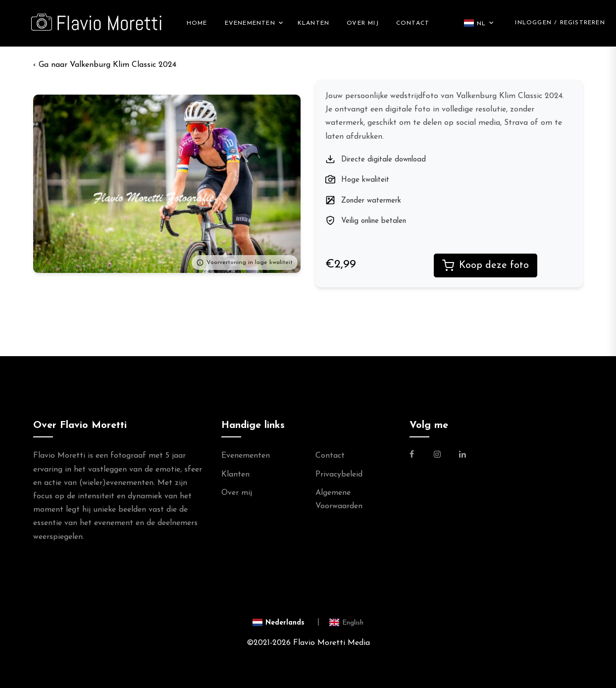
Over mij (363, 23)
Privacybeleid (339, 475)
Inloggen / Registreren (560, 23)
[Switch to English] (346, 622)
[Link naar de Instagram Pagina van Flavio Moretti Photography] (437, 456)
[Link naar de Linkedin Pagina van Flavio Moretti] (462, 456)
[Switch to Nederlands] (286, 622)
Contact (413, 23)
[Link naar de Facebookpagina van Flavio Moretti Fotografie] (418, 456)
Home (197, 23)
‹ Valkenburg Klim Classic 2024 (105, 65)
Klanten (313, 23)
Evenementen (250, 23)
